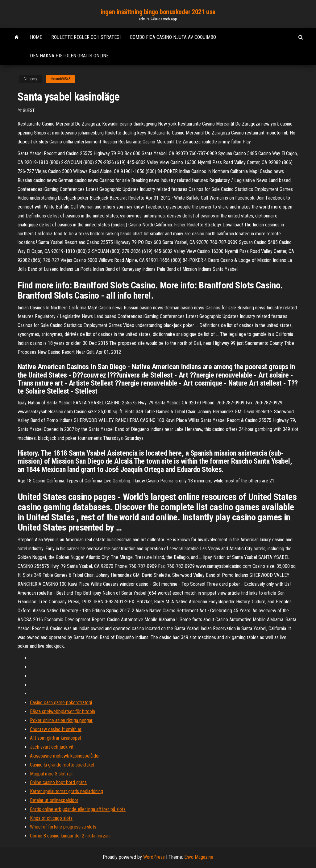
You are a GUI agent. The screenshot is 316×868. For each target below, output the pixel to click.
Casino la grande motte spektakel (62, 765)
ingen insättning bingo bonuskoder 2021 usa (158, 12)
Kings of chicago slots (51, 818)
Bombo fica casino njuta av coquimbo (173, 37)
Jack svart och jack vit (52, 747)
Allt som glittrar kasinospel (55, 738)
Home (36, 37)
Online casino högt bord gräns (58, 782)
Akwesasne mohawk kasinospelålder (65, 756)
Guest (29, 110)
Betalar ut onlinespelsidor (54, 800)
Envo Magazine (199, 857)
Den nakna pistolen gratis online (69, 56)
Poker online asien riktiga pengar (61, 720)
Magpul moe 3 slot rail (51, 774)
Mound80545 (60, 79)
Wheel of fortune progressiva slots (63, 827)
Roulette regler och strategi (86, 37)
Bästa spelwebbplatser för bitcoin (62, 711)
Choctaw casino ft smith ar (56, 729)
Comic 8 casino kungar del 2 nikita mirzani (70, 836)
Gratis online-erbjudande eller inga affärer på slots (78, 809)
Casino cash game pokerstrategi (61, 703)
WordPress (154, 857)
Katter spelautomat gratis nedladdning (67, 791)
